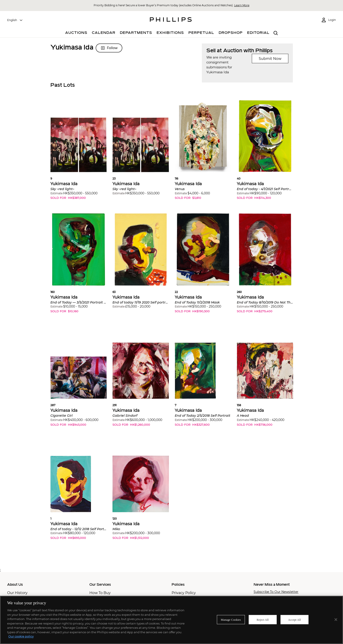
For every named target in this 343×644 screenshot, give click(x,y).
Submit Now (270, 59)
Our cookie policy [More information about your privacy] (21, 636)
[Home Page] (171, 20)
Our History (17, 593)
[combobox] (15, 20)
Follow (109, 48)
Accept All (294, 619)
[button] (79, 153)
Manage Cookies (231, 619)
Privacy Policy (184, 593)
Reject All (263, 619)
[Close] (336, 620)
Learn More (242, 5)
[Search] (276, 33)
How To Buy (100, 593)
